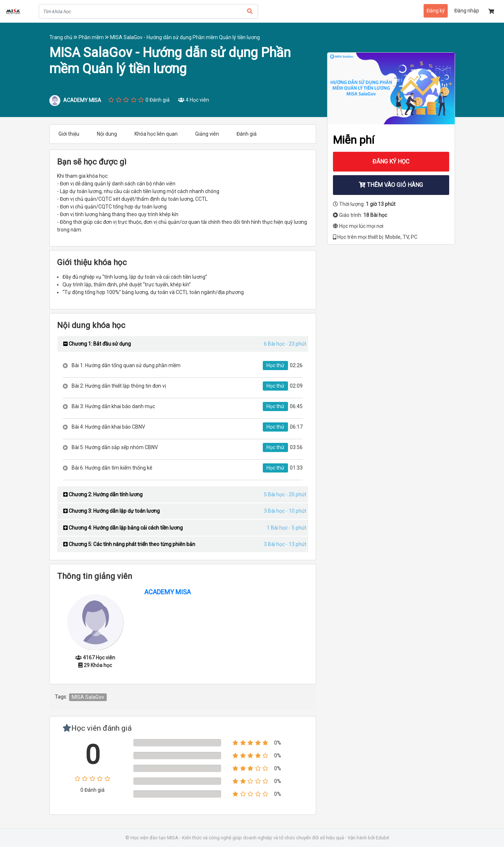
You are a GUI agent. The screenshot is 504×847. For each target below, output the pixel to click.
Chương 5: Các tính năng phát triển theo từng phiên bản (129, 544)
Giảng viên (207, 134)
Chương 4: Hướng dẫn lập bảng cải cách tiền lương (123, 528)
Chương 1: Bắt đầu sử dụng (97, 344)
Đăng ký (436, 11)
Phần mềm (94, 37)
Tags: (61, 697)
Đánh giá (247, 134)
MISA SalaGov (88, 697)
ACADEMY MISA (168, 592)
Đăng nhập (467, 11)
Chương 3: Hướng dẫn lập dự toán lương (111, 511)
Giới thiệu (69, 134)
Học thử (275, 365)
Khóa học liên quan (156, 134)
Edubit (382, 838)
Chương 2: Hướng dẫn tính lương (103, 494)
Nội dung (107, 134)
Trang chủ (64, 37)
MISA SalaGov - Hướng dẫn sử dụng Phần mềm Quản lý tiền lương (185, 37)
